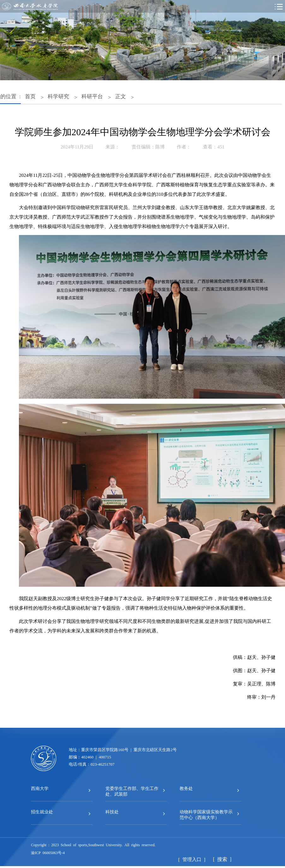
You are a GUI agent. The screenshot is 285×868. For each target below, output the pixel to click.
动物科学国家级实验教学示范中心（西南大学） (206, 814)
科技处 (112, 811)
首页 (30, 96)
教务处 (186, 788)
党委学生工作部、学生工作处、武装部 (132, 791)
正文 (121, 96)
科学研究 (58, 96)
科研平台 (92, 96)
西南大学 (40, 788)
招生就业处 (42, 811)
